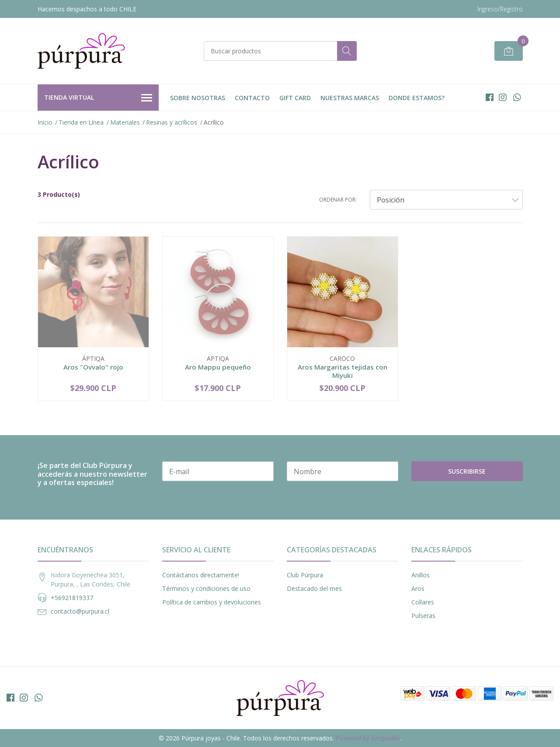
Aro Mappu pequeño (218, 367)
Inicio (45, 122)
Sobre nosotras (198, 98)
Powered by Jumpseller (368, 738)
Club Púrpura (305, 575)
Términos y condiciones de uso (206, 588)
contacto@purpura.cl (80, 611)
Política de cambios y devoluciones (212, 602)
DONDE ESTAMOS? (417, 98)
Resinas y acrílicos (172, 122)
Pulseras (423, 616)
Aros (418, 588)
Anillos (421, 575)
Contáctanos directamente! (201, 575)
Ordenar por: (338, 200)
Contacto (252, 98)
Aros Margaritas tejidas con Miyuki (343, 371)
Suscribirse (467, 471)
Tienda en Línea (81, 122)
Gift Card (295, 98)
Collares (423, 602)
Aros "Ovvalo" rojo (93, 367)
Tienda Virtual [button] (98, 98)
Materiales (125, 122)
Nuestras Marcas (350, 98)
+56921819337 (72, 598)
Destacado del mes (314, 588)
